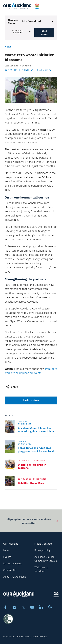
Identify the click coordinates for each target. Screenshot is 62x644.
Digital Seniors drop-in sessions (32, 466)
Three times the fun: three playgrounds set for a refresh (36, 449)
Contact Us (10, 570)
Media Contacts (43, 544)
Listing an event (12, 563)
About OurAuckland (15, 577)
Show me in (13, 21)
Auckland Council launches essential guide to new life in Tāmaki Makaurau (36, 430)
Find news (44, 33)
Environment (27, 70)
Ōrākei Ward (44, 70)
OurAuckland (11, 544)
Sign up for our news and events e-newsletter (33, 522)
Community (11, 70)
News (8, 47)
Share (12, 387)
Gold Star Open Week (31, 483)
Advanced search (21, 32)
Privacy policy (42, 550)
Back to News (31, 400)
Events (7, 557)
